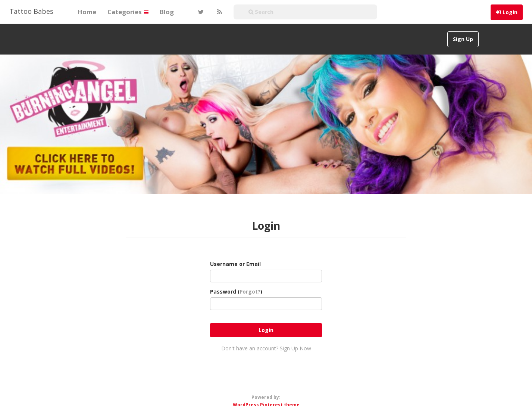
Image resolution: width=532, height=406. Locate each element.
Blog (167, 12)
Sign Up (463, 39)
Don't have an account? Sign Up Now (266, 348)
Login (510, 12)
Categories (128, 12)
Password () (236, 292)
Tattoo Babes (31, 11)
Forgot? (250, 292)
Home (87, 12)
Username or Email (235, 264)
